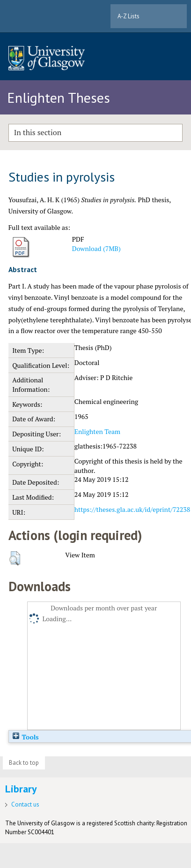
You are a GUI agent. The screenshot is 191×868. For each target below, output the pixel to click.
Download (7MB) (96, 248)
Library (21, 789)
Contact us (25, 804)
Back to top (24, 763)
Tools (25, 737)
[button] (15, 558)
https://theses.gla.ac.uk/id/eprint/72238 (132, 509)
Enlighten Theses (59, 97)
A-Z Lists (129, 16)
